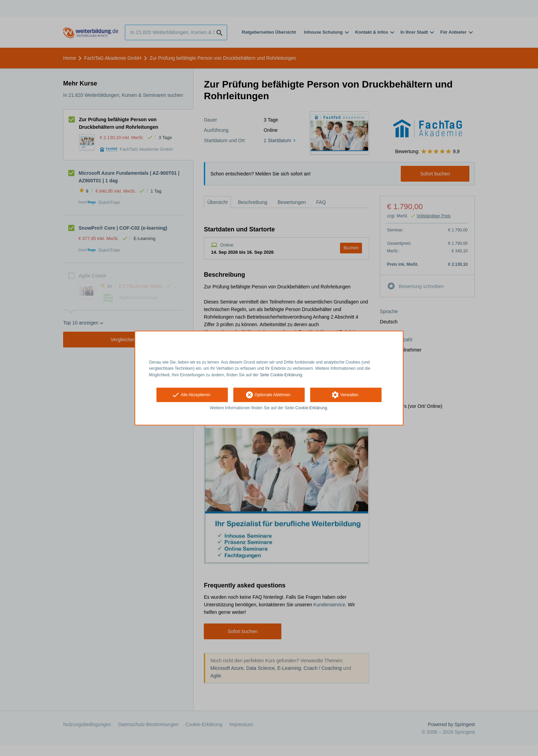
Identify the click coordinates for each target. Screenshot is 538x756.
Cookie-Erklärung (311, 408)
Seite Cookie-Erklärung (281, 375)
